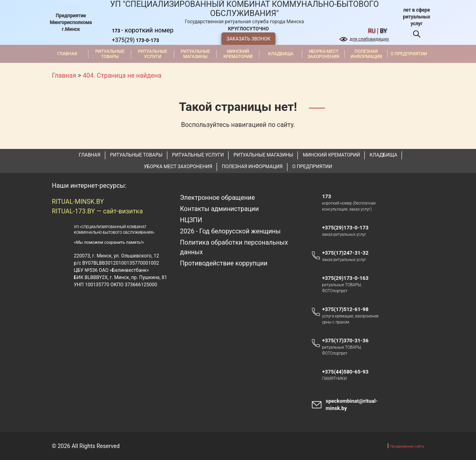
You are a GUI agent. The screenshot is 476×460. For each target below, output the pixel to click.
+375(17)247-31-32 (345, 253)
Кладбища (281, 54)
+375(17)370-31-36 (345, 340)
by (384, 31)
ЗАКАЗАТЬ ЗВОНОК (249, 39)
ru (372, 31)
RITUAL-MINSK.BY (78, 202)
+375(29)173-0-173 (349, 228)
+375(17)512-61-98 (345, 309)
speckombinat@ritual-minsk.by (351, 405)
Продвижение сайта (407, 446)
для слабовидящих (369, 39)
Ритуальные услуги (153, 54)
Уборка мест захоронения (323, 54)
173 (326, 196)
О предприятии (409, 54)
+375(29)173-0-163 (349, 278)
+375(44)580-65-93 (349, 372)
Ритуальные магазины (195, 54)
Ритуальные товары (110, 54)
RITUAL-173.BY (74, 211)
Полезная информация (366, 54)
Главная (67, 54)
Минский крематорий (238, 54)
